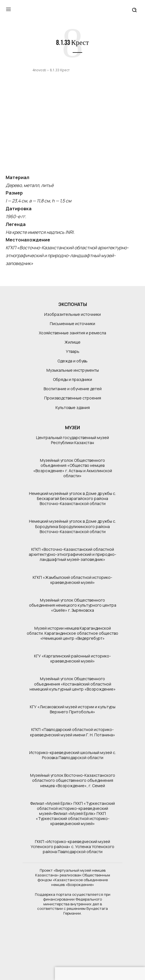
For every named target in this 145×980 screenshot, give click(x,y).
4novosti (39, 70)
